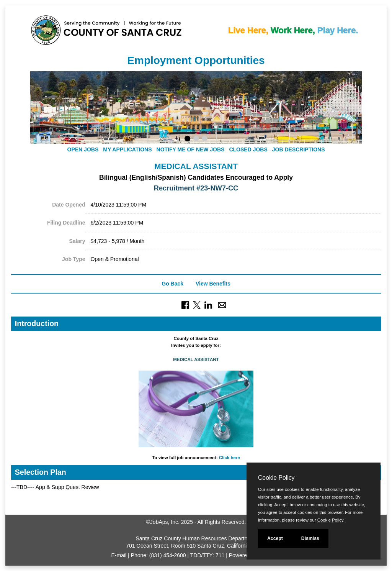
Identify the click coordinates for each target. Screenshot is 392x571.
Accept (275, 538)
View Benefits (213, 284)
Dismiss (310, 538)
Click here (229, 458)
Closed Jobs (248, 149)
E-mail (119, 555)
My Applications (127, 149)
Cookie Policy (276, 478)
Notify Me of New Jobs (191, 149)
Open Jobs (83, 149)
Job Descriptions (299, 149)
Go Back (172, 284)
